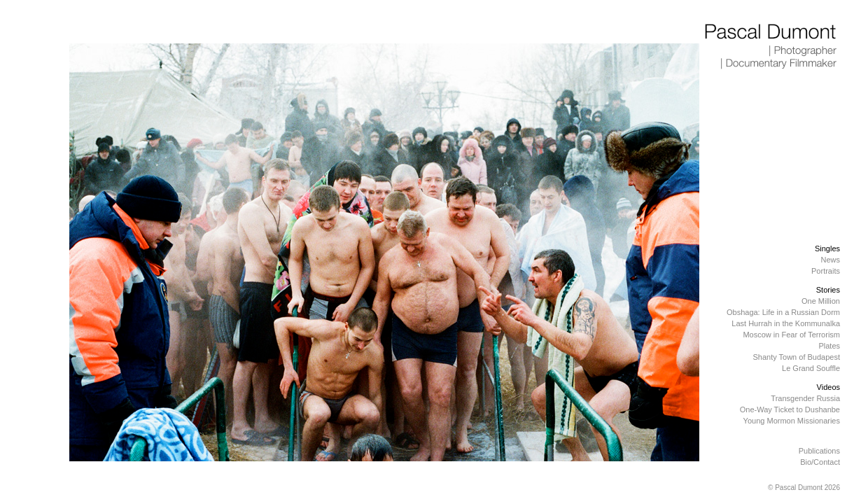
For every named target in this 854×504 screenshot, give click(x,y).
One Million (821, 301)
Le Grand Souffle (811, 368)
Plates (829, 346)
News (830, 260)
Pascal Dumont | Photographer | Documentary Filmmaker (771, 47)
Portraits (826, 271)
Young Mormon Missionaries (792, 421)
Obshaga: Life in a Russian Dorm (783, 312)
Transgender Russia (805, 398)
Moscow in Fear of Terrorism (791, 335)
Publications (819, 451)
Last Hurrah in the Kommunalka (786, 323)
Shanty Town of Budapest (796, 357)
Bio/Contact (820, 462)
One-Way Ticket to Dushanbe (790, 409)
